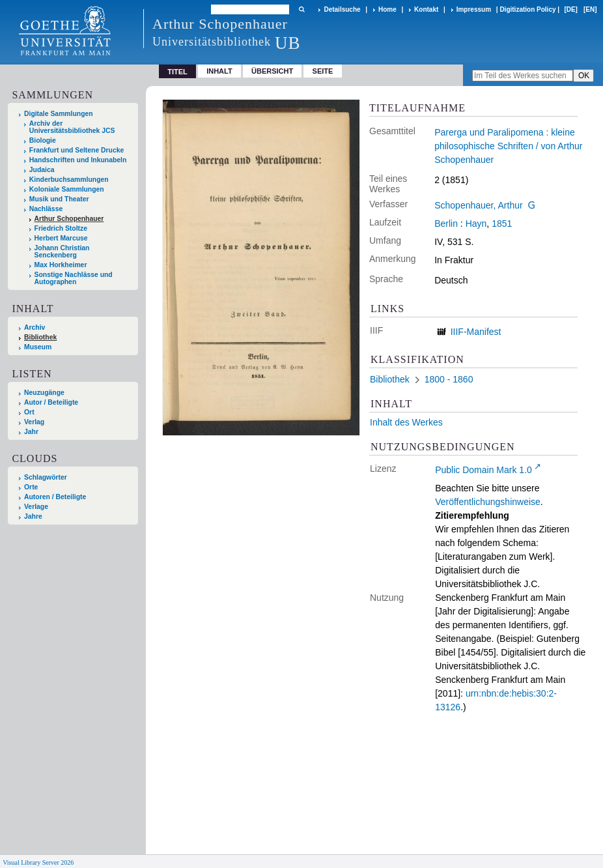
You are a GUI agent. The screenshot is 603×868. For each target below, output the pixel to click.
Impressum (474, 9)
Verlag (34, 422)
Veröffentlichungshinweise (488, 502)
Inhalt (219, 71)
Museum (38, 347)
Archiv (35, 327)
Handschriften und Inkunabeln (78, 160)
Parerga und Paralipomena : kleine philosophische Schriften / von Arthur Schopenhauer (508, 146)
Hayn (476, 224)
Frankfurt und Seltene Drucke (77, 150)
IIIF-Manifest (476, 332)
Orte (31, 487)
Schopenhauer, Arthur (478, 205)
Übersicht (272, 71)
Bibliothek (40, 337)
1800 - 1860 (449, 379)
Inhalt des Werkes (406, 422)
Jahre (33, 516)
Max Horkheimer (61, 265)
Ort (29, 412)
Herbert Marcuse (61, 238)
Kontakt (426, 9)
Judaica (42, 170)
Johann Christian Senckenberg (62, 252)
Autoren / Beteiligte (55, 497)
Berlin (446, 224)
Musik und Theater (59, 199)
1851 (502, 224)
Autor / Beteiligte (51, 402)
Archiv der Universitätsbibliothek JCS (72, 127)
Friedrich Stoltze (61, 228)
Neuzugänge (44, 393)
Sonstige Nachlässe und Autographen (74, 278)
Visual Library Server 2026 (38, 862)
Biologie (43, 140)
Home (387, 9)
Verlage (36, 507)
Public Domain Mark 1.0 (484, 470)
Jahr (31, 432)
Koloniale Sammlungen (67, 189)
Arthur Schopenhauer (69, 219)
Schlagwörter (46, 477)
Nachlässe (46, 209)
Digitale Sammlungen (59, 114)
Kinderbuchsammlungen (69, 180)
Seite (323, 71)
